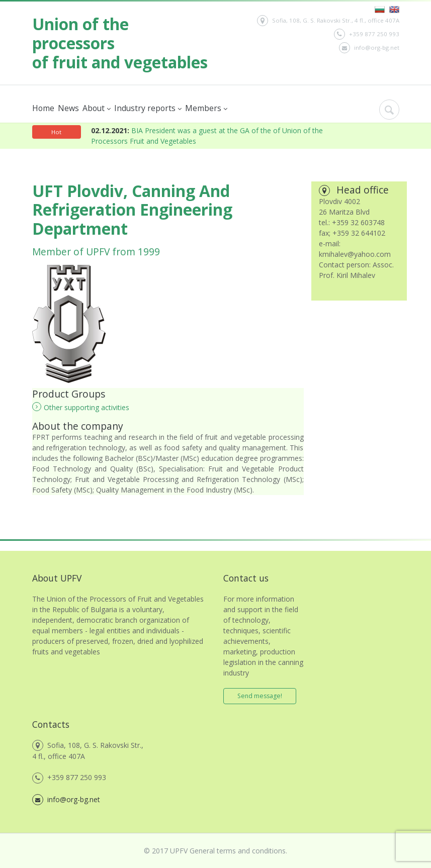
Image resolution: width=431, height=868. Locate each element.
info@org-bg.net (369, 48)
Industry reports (148, 108)
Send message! (260, 696)
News (68, 108)
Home (43, 108)
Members (206, 108)
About (97, 108)
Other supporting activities (81, 407)
